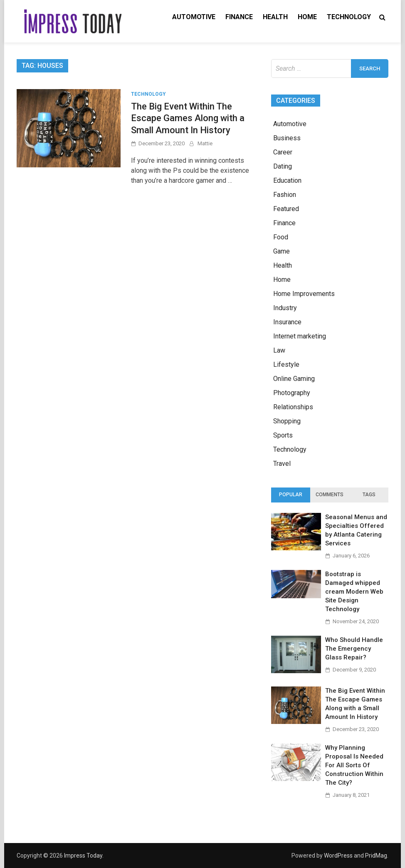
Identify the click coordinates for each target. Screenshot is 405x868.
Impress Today (83, 856)
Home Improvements (304, 294)
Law (279, 350)
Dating (283, 166)
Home (307, 17)
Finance (239, 17)
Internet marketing (300, 336)
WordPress (338, 856)
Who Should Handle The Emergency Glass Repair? (354, 649)
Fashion (285, 195)
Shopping (287, 421)
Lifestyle (286, 364)
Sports (283, 435)
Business (287, 138)
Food (281, 237)
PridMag (376, 856)
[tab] (291, 495)
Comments (330, 495)
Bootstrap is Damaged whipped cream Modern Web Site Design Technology (354, 592)
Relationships (293, 407)
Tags (369, 495)
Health (275, 17)
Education (287, 180)
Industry (285, 308)
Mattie (205, 143)
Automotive (194, 17)
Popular (291, 495)
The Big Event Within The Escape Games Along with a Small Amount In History (188, 118)
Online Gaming (294, 379)
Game (282, 251)
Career (283, 152)
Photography (292, 393)
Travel (282, 464)
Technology (349, 17)
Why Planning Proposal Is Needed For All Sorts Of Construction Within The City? (354, 765)
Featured (286, 209)
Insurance (287, 322)
